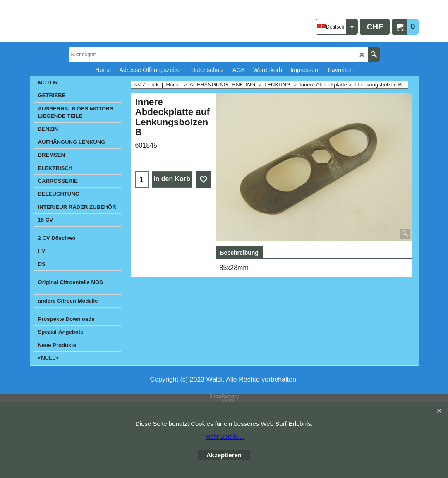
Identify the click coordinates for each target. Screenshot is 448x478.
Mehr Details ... (225, 437)
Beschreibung (239, 253)
